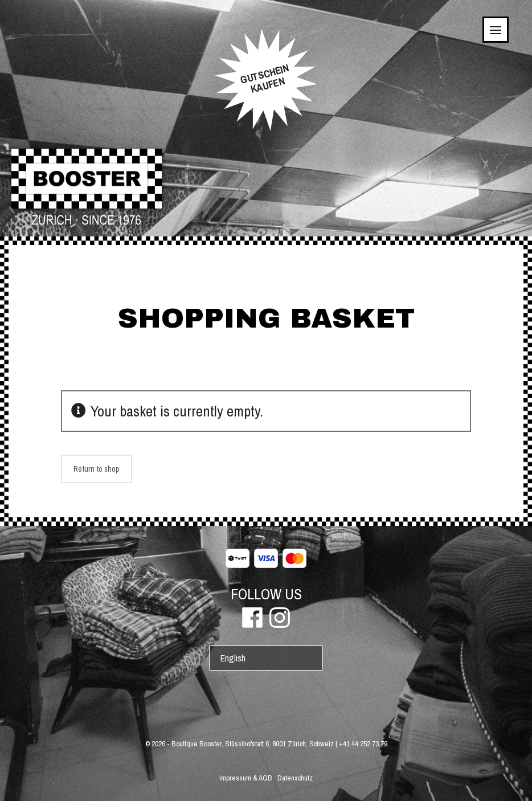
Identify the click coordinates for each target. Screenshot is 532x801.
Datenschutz (295, 778)
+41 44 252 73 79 (363, 744)
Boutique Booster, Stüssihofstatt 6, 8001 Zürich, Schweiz (253, 744)
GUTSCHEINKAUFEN (265, 79)
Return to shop (97, 469)
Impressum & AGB (246, 778)
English (233, 658)
